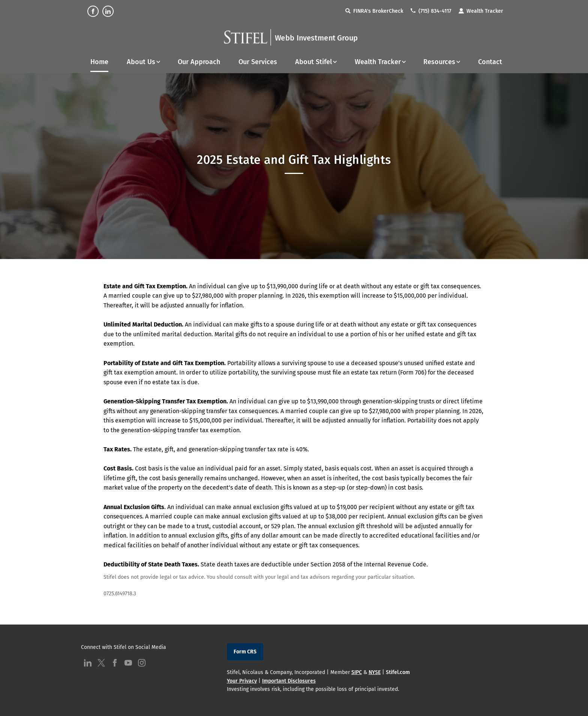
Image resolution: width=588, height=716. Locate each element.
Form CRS (245, 652)
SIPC (357, 672)
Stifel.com (398, 672)
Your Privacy (242, 681)
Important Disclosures (289, 681)
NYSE (375, 672)
